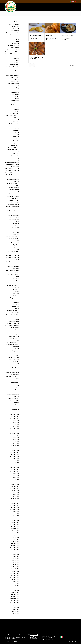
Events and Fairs (15, 139)
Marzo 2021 (16, 497)
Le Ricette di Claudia (14, 215)
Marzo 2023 (16, 465)
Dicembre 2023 (15, 450)
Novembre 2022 (15, 467)
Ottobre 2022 (15, 469)
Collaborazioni (15, 101)
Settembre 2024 (15, 433)
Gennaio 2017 (15, 594)
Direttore (17, 128)
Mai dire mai (16, 392)
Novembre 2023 (15, 452)
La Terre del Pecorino (13, 211)
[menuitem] (74, 9)
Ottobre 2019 (15, 526)
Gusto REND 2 (15, 156)
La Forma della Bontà (14, 205)
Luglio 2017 (16, 582)
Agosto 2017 (16, 579)
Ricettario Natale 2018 (13, 313)
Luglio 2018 (16, 556)
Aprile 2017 (16, 588)
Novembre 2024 (15, 429)
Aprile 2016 (16, 613)
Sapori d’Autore (15, 332)
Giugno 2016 (16, 609)
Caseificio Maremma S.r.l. (12, 75)
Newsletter (16, 232)
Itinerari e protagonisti (13, 196)
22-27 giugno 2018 (14, 26)
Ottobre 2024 (15, 431)
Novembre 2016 (15, 599)
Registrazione (16, 306)
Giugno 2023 (16, 459)
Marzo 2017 (16, 590)
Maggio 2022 (16, 478)
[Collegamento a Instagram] (67, 642)
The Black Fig (16, 368)
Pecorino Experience (14, 245)
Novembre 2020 (15, 505)
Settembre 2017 (15, 577)
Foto (18, 152)
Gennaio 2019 (15, 543)
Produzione (16, 296)
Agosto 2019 (16, 531)
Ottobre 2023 (15, 454)
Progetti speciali (15, 298)
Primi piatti (16, 289)
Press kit (17, 283)
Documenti (16, 132)
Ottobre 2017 (15, 575)
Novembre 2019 (15, 524)
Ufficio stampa (15, 374)
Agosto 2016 (16, 605)
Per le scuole (16, 268)
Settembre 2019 (15, 529)
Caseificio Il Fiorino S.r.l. (13, 73)
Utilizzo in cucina (15, 378)
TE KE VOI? (16, 361)
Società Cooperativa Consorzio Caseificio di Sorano (13, 338)
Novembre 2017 (15, 573)
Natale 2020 (16, 228)
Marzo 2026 (16, 412)
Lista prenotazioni (14, 219)
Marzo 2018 (16, 565)
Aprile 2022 (16, 480)
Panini (18, 241)
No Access (16, 234)
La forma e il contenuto (13, 207)
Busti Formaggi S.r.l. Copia (12, 52)
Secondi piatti (16, 334)
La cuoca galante (15, 202)
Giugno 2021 (16, 492)
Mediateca (16, 224)
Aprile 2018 (16, 562)
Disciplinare (16, 130)
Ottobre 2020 (15, 507)
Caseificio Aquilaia (14, 65)
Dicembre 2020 (15, 503)
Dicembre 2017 (15, 571)
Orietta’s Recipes (14, 238)
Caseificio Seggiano (14, 84)
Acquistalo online (15, 31)
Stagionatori (16, 351)
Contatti (17, 111)
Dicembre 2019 (15, 522)
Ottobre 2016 (15, 601)
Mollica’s (17, 226)
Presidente (16, 279)
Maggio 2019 (16, 535)
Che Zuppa (16, 96)
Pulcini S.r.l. (16, 304)
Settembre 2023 (15, 456)
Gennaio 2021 (15, 501)
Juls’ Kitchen (16, 198)
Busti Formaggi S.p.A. (13, 50)
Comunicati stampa (14, 103)
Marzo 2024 (16, 444)
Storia (18, 355)
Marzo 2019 (16, 539)
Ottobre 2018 (15, 550)
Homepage (16, 158)
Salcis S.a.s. (16, 330)
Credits (17, 120)
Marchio (17, 222)
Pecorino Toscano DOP (13, 255)
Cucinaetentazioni (14, 124)
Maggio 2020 (16, 514)
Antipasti (17, 41)
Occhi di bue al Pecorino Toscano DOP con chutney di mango (52, 38)
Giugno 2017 (16, 584)
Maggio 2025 (16, 422)
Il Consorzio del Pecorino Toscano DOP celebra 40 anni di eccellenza (12, 164)
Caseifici (17, 60)
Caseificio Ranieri (15, 81)
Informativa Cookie (14, 188)
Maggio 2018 (16, 560)
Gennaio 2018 (15, 569)
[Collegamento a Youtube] (75, 642)
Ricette (17, 319)
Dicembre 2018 (15, 545)
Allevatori (17, 39)
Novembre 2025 (15, 414)
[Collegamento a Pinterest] (70, 642)
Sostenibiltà (16, 347)
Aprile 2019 (16, 537)
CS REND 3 (16, 122)
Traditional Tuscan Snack (12, 370)
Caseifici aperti (15, 62)
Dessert (17, 126)
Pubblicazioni (16, 302)
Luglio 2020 (16, 512)
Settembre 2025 (15, 418)
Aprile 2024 (16, 442)
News (18, 230)
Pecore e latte (15, 243)
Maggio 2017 (16, 586)
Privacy (17, 292)
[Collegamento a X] (72, 642)
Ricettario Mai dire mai (13, 311)
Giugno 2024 (16, 437)
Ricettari (17, 308)
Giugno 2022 (16, 475)
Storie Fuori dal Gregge (13, 357)
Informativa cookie (13, 641)
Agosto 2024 (16, 435)
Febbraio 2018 (15, 567)
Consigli (17, 107)
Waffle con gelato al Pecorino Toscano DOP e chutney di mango (68, 38)
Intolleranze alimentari (13, 194)
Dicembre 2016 (15, 596)
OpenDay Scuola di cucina (12, 236)
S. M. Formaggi (15, 328)
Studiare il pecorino (14, 359)
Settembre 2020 (15, 509)
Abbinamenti (16, 28)
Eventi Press (16, 137)
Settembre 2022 (15, 471)
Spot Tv (17, 349)
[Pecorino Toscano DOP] (11, 7)
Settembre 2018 (15, 552)
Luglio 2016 (16, 607)
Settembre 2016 (15, 603)
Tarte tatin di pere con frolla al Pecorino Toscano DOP (37, 59)
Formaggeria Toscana (13, 149)
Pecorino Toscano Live (13, 266)
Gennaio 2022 (15, 486)
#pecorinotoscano (14, 24)
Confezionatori (15, 105)
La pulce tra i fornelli (14, 209)
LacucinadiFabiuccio (14, 213)
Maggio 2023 (16, 461)
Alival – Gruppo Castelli (13, 33)
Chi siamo (17, 98)
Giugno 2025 (16, 420)
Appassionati (16, 43)
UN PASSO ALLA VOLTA (12, 376)
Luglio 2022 (16, 473)
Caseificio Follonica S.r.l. (13, 67)
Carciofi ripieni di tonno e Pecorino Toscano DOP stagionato (12, 56)
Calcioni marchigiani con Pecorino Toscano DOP (36, 37)
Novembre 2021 (15, 488)
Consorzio (17, 109)
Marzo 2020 (16, 516)
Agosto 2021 (16, 490)
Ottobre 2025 (15, 416)
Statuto (17, 353)
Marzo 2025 (16, 427)
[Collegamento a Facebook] (64, 642)
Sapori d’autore (15, 405)
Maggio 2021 (16, 495)
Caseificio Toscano (14, 94)
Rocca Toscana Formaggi (12, 325)
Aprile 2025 (16, 425)
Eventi (18, 135)
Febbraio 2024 (15, 446)
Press (18, 281)
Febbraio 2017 (15, 592)
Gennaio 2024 (15, 448)
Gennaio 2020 (15, 520)
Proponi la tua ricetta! (13, 300)
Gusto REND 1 (15, 154)
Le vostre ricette (15, 217)
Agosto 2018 (16, 554)
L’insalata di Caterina (14, 200)
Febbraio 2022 (15, 484)
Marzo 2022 (16, 482)
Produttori (16, 294)
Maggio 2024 (16, 439)
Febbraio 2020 (15, 518)
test (18, 364)
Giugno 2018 (16, 558)
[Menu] (74, 9)
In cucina (17, 177)
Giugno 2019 (16, 533)
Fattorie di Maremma (14, 147)
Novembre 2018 (15, 548)
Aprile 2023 (16, 463)
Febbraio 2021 (15, 499)
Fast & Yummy (15, 145)
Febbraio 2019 (15, 541)
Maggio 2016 (16, 611)
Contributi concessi (14, 113)
